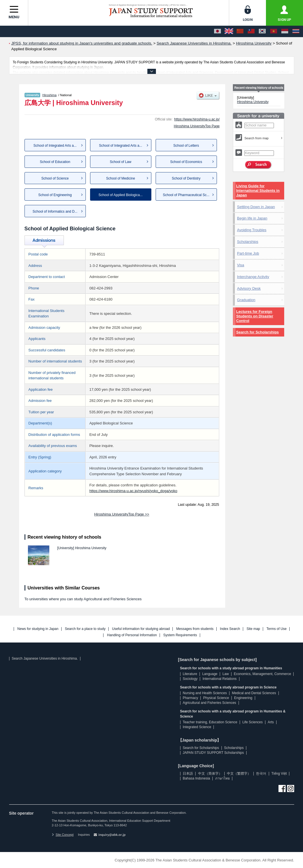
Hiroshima (50, 95)
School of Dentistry (186, 178)
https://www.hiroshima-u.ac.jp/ (197, 119)
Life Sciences (252, 722)
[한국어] (262, 31)
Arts (271, 722)
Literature (190, 674)
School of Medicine (120, 178)
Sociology (190, 679)
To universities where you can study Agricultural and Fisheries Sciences (83, 599)
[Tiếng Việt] (274, 31)
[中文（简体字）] (240, 31)
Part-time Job (248, 253)
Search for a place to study (85, 629)
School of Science (55, 178)
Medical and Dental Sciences (254, 693)
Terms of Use (277, 629)
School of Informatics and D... (55, 212)
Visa (241, 265)
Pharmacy (190, 698)
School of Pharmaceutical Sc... (186, 195)
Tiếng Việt (279, 774)
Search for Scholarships (258, 332)
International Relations (220, 679)
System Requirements (180, 635)
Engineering (243, 698)
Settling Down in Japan (256, 207)
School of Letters (186, 146)
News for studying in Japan (38, 629)
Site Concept (63, 835)
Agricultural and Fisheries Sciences (209, 703)
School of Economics (186, 162)
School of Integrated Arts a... (55, 146)
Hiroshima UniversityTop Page (197, 126)
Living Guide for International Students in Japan (258, 191)
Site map (253, 629)
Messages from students (195, 629)
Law (226, 674)
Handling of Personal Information (132, 635)
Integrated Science (197, 727)
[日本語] (217, 31)
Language (210, 674)
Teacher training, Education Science (210, 722)
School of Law (120, 162)
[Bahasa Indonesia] (285, 31)
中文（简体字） (210, 774)
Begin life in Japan (252, 218)
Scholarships (248, 242)
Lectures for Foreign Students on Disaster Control (255, 316)
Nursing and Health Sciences (205, 693)
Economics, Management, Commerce (262, 674)
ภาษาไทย (222, 778)
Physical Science (216, 698)
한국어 (261, 774)
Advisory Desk (249, 288)
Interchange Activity (253, 277)
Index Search (230, 629)
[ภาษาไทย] (296, 31)
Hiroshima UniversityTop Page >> (122, 514)
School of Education (55, 162)
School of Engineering (55, 195)
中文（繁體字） (239, 774)
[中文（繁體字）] (251, 31)
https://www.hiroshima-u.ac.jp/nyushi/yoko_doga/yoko (133, 491)
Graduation (246, 300)
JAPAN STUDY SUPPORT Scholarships (213, 753)
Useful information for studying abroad (141, 629)
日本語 (188, 774)
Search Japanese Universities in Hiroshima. (45, 658)
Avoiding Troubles (252, 230)
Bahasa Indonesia (196, 778)
